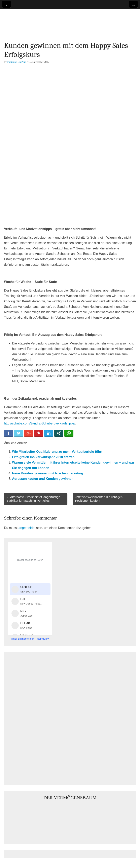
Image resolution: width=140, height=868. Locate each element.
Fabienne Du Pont (17, 62)
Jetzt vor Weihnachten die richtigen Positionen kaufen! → (99, 499)
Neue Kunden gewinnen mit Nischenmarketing (48, 473)
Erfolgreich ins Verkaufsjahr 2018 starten (43, 457)
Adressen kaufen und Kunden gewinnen (43, 479)
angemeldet (27, 528)
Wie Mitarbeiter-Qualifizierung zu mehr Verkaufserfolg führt (57, 452)
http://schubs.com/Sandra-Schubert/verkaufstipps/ (40, 423)
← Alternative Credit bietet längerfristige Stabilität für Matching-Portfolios (33, 499)
